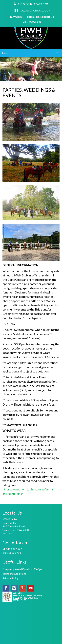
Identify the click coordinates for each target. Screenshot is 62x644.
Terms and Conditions (14, 574)
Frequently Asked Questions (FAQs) (22, 569)
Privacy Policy (10, 578)
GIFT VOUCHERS (32, 22)
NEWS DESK (17, 17)
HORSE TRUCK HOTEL (40, 17)
